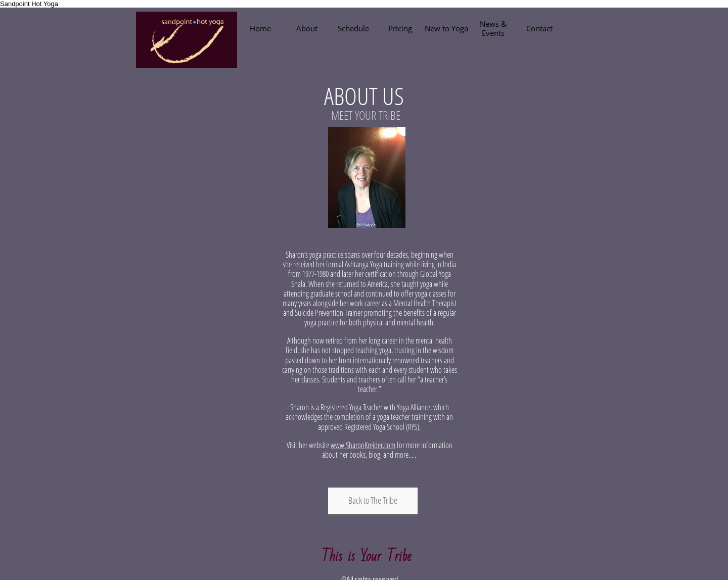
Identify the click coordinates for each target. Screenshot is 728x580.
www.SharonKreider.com (363, 445)
